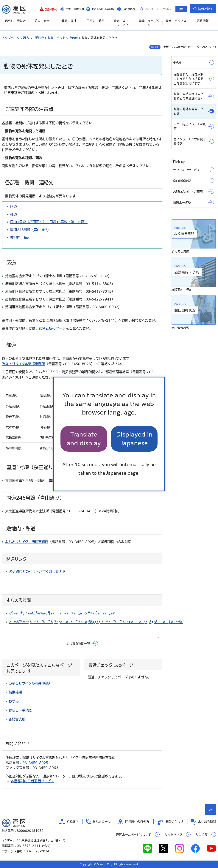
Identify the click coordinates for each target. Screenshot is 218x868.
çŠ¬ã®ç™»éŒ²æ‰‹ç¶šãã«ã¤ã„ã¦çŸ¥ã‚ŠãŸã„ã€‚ (62, 613)
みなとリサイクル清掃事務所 (23, 364)
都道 (14, 214)
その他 (74, 38)
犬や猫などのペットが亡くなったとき (37, 572)
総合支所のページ (52, 328)
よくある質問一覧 (78, 644)
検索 (181, 9)
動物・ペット (57, 38)
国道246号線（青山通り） (30, 230)
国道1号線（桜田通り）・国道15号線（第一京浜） (49, 222)
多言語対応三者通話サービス (32, 781)
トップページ (11, 38)
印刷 (156, 47)
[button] (48, 9)
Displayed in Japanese (134, 439)
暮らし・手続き (34, 38)
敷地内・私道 (20, 237)
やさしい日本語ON (103, 9)
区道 (14, 206)
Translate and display (84, 439)
